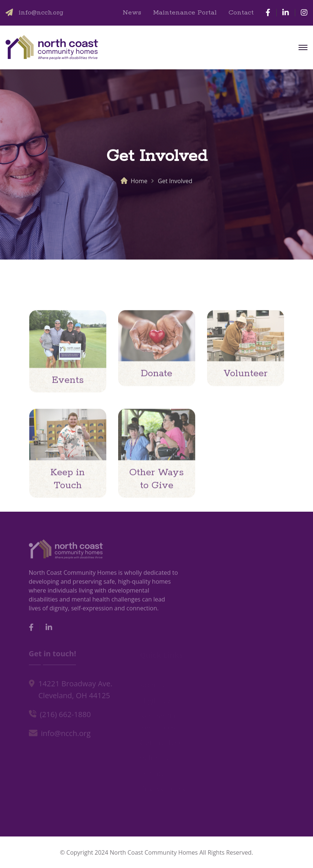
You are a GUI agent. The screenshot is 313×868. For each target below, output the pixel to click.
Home (139, 181)
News (132, 13)
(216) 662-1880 (66, 715)
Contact (241, 13)
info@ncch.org (41, 13)
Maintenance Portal (185, 13)
